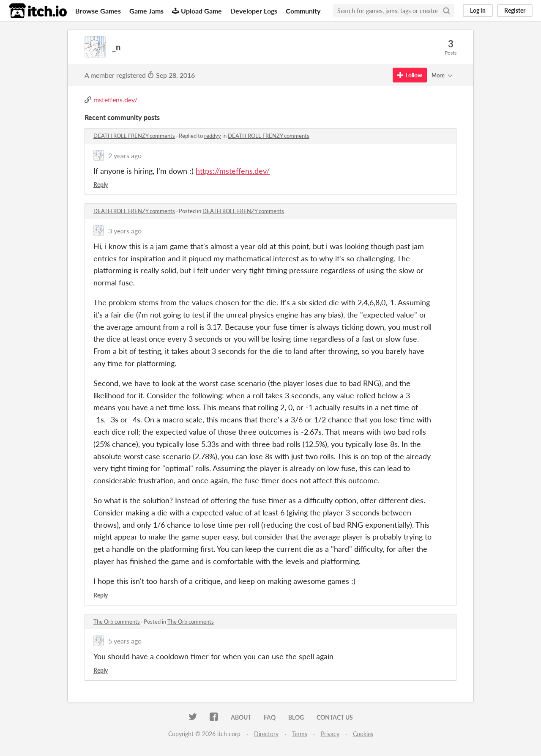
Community (303, 11)
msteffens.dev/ (115, 100)
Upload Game (197, 11)
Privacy (330, 734)
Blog (296, 717)
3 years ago (125, 231)
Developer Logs (254, 11)
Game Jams (146, 11)
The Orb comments (117, 622)
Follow (410, 75)
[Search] (446, 11)
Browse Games (98, 11)
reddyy (213, 136)
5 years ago (125, 641)
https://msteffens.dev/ (233, 171)
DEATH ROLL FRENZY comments (134, 136)
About (241, 717)
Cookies (363, 734)
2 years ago (125, 155)
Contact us (335, 717)
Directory (266, 734)
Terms (300, 734)
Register (515, 10)
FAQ (270, 717)
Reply (101, 185)
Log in (478, 10)
